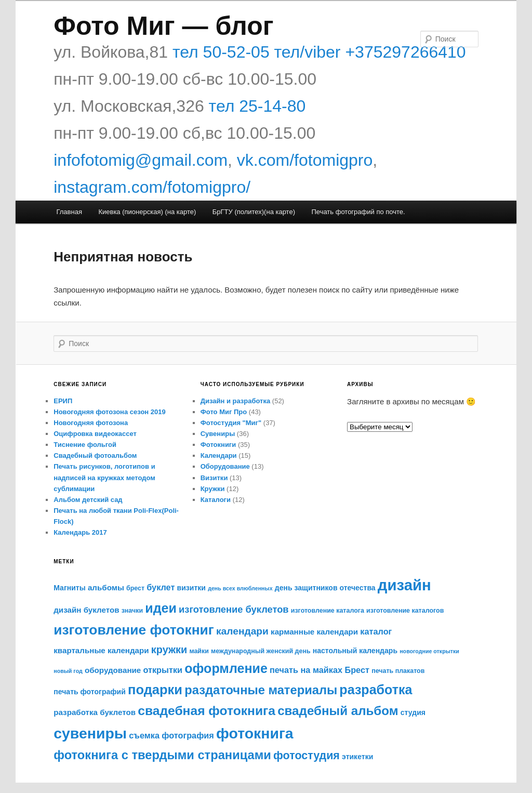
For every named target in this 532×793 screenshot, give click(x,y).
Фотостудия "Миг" (231, 423)
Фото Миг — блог (163, 26)
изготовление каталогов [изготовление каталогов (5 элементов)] (405, 611)
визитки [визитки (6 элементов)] (191, 588)
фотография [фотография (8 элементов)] (188, 735)
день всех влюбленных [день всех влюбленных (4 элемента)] (240, 588)
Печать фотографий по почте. (358, 212)
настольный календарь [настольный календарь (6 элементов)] (355, 651)
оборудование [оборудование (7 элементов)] (113, 670)
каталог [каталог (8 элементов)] (376, 631)
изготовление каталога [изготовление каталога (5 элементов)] (328, 611)
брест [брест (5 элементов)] (135, 588)
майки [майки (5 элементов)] (199, 651)
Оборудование (225, 466)
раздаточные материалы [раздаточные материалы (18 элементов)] (261, 690)
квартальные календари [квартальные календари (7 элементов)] (101, 650)
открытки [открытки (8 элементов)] (163, 670)
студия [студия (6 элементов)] (413, 712)
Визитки (214, 478)
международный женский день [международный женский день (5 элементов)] (261, 651)
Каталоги (216, 500)
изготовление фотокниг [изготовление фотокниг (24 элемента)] (134, 630)
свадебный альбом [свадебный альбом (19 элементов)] (338, 711)
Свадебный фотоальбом (95, 455)
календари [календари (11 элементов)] (242, 631)
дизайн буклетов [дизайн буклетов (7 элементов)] (86, 610)
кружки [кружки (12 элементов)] (169, 650)
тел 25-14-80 (257, 106)
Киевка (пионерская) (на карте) (147, 212)
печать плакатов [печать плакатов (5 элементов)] (398, 671)
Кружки (213, 489)
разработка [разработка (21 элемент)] (376, 690)
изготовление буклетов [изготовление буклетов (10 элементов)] (234, 609)
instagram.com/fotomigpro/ (152, 187)
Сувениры (218, 434)
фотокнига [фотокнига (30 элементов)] (255, 733)
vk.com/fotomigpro (305, 160)
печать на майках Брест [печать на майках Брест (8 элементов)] (320, 670)
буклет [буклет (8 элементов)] (161, 587)
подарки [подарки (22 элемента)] (155, 690)
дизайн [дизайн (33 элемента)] (404, 585)
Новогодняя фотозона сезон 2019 (109, 412)
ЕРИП (63, 401)
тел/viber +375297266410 (368, 52)
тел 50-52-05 (219, 52)
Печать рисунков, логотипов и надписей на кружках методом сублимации (104, 477)
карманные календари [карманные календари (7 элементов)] (314, 632)
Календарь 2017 (80, 532)
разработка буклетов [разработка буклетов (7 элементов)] (95, 712)
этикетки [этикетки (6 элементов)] (357, 757)
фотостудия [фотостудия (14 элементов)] (307, 756)
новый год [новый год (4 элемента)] (68, 671)
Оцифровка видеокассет (95, 434)
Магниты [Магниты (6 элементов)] (69, 588)
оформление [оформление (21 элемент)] (226, 668)
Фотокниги (218, 445)
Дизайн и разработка (236, 401)
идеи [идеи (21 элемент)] (161, 608)
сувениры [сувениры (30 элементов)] (90, 733)
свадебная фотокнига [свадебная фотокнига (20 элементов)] (207, 711)
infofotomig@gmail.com (141, 160)
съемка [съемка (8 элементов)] (144, 735)
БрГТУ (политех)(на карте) (254, 212)
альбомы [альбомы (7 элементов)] (106, 587)
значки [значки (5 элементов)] (132, 611)
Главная (69, 212)
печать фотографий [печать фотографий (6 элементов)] (90, 692)
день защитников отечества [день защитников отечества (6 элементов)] (325, 588)
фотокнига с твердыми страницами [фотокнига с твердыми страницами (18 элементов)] (162, 755)
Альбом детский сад (88, 500)
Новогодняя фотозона (91, 423)
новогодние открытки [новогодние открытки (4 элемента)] (429, 651)
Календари (219, 455)
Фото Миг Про (224, 412)
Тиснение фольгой (85, 445)
